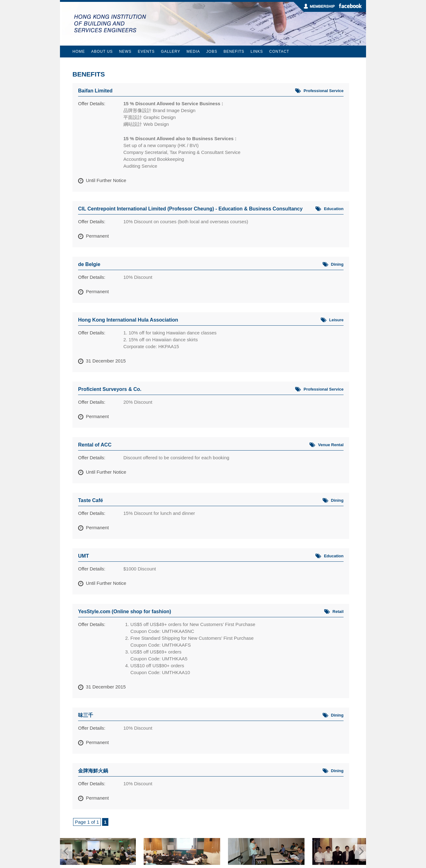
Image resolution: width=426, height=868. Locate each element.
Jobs (212, 52)
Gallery (171, 52)
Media (193, 52)
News (125, 52)
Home (79, 52)
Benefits (234, 52)
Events (146, 52)
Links (257, 52)
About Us (102, 52)
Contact (279, 52)
